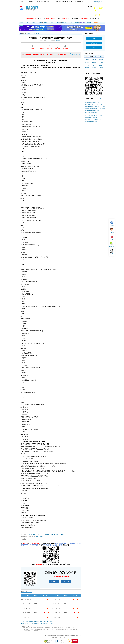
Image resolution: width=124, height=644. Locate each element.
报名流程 (101, 59)
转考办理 (76, 19)
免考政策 (94, 68)
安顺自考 (40, 22)
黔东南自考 (58, 22)
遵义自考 (34, 22)
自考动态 (35, 15)
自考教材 (90, 15)
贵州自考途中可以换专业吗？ (92, 121)
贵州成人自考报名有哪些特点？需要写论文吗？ (96, 109)
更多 (102, 99)
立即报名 (75, 55)
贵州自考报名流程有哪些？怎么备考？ (94, 102)
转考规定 (101, 68)
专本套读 (68, 15)
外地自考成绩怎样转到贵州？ (92, 117)
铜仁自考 (77, 22)
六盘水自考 (46, 22)
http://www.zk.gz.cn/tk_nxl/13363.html (37, 539)
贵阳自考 (28, 22)
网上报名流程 (41, 19)
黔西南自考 (65, 22)
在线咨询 (54, 581)
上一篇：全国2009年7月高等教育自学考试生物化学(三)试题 (37, 621)
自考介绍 (87, 59)
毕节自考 (71, 22)
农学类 (35, 34)
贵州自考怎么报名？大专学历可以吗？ (94, 104)
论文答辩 (92, 19)
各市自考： (22, 22)
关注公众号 (66, 581)
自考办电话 (96, 2)
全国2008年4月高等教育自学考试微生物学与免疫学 (50, 534)
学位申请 (97, 19)
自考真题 (83, 15)
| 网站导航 (101, 2)
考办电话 (87, 62)
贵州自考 (30, 534)
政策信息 (28, 15)
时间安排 (94, 59)
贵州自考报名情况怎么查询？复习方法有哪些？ (96, 107)
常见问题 (75, 15)
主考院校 (60, 15)
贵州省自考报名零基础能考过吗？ (93, 111)
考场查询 (59, 19)
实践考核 (101, 65)
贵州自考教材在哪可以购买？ (92, 113)
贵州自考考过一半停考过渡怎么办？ (93, 119)
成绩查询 (94, 62)
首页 (22, 15)
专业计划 (53, 15)
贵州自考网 (30, 34)
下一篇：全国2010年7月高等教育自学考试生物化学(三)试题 (37, 623)
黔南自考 (52, 22)
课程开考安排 (44, 15)
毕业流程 (87, 68)
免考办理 (71, 19)
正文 (39, 34)
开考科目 (87, 65)
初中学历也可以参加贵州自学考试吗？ (94, 115)
